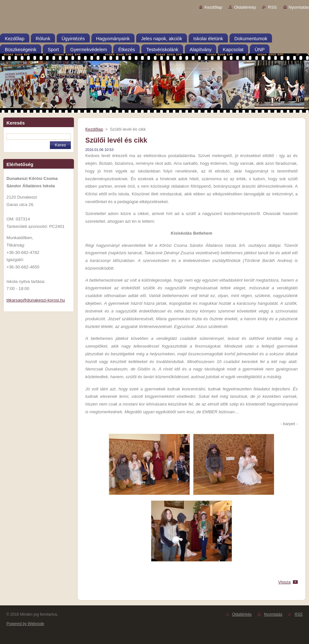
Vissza (284, 582)
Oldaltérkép (245, 7)
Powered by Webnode (25, 624)
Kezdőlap (213, 7)
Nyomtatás (299, 7)
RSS (272, 7)
